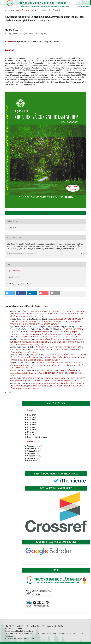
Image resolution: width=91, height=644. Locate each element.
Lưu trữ (19, 10)
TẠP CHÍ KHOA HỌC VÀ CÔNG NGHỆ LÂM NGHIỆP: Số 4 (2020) (35, 360)
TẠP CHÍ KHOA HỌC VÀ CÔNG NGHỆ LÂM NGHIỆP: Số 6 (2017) (34, 324)
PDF (46, 213)
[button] (10, 293)
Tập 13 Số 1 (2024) (31, 10)
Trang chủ (10, 10)
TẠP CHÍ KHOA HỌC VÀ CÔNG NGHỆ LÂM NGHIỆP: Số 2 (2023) (52, 381)
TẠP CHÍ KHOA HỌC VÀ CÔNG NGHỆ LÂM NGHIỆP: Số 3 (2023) (54, 337)
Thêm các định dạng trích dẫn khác (23, 254)
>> (10, 393)
